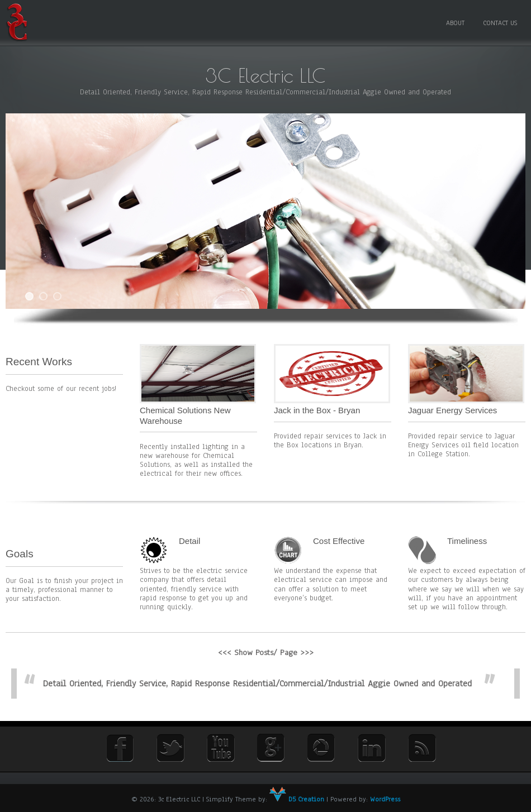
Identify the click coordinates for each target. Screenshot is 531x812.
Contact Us (500, 23)
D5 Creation (297, 799)
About (455, 23)
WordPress (385, 799)
